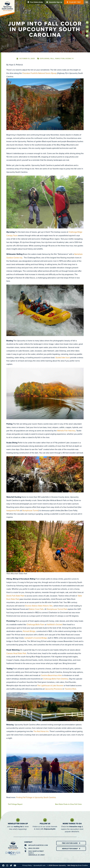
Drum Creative (83, 865)
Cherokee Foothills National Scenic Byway (39, 73)
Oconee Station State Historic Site (39, 606)
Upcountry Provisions (54, 689)
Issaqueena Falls (13, 510)
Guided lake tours (63, 357)
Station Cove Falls (36, 609)
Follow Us (45, 824)
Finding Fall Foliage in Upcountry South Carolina (36, 797)
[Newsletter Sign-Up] (18, 820)
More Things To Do (72, 824)
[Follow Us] (45, 820)
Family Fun (60, 59)
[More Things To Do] (72, 820)
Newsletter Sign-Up (18, 824)
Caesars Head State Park (16, 653)
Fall (52, 59)
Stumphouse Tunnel (30, 510)
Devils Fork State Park (15, 596)
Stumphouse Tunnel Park (57, 609)
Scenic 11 (69, 59)
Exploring (45, 59)
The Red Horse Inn (41, 731)
